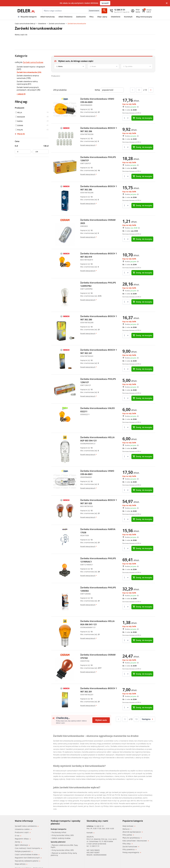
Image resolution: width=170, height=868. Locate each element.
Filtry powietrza (129, 850)
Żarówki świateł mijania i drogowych (31, 67)
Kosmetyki (128, 17)
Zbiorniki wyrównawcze (133, 832)
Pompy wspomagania (132, 852)
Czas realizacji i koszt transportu (28, 848)
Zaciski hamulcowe (131, 847)
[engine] (137, 66)
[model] (103, 66)
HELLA (19, 112)
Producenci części (23, 832)
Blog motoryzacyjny (144, 17)
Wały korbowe (129, 826)
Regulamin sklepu (23, 839)
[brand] (70, 66)
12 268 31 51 (99, 826)
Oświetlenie (116, 17)
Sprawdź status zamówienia (27, 826)
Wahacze (127, 829)
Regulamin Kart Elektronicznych (28, 858)
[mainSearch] (65, 11)
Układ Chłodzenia (65, 17)
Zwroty (18, 842)
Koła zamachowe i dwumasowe (136, 841)
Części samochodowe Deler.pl (25, 24)
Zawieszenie (81, 17)
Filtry (91, 17)
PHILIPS (19, 130)
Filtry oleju (128, 844)
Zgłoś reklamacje (22, 845)
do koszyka (142, 118)
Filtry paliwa (128, 835)
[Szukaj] (104, 11)
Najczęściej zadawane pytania (27, 861)
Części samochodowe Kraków (27, 854)
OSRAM (19, 125)
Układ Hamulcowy (48, 17)
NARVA (19, 121)
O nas (18, 836)
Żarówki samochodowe (57, 24)
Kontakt (90, 833)
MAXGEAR (20, 117)
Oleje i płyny (102, 17)
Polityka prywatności (24, 851)
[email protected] (99, 844)
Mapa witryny (21, 864)
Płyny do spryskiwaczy (132, 838)
